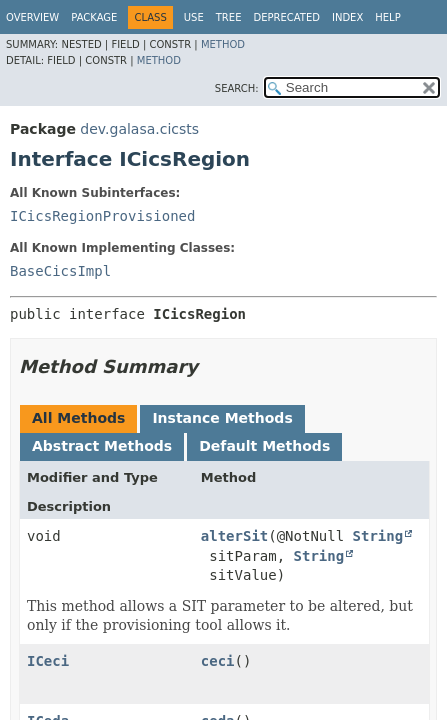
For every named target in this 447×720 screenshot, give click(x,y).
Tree (229, 17)
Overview (32, 17)
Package (94, 17)
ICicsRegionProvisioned (102, 216)
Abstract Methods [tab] (102, 446)
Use (194, 17)
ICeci (48, 661)
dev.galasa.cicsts (139, 129)
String (378, 536)
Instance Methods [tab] (222, 418)
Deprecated (286, 17)
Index (347, 17)
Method (223, 44)
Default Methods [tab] (264, 446)
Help (387, 17)
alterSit (234, 536)
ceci (218, 661)
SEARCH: (237, 88)
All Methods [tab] (78, 418)
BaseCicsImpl (60, 271)
